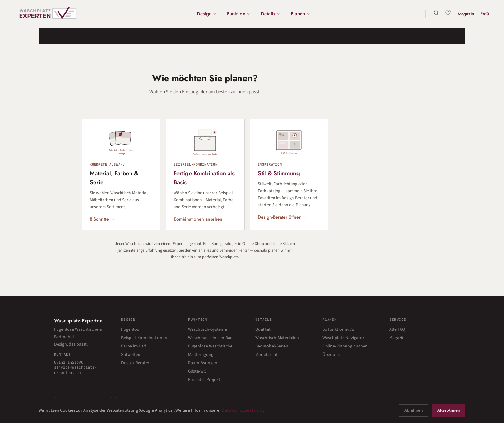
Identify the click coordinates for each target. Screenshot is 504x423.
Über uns (331, 355)
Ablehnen (414, 410)
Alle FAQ (397, 329)
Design (207, 14)
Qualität (263, 329)
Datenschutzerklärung (243, 410)
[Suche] (436, 13)
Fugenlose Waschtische (210, 346)
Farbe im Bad (134, 346)
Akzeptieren (449, 410)
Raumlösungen (203, 363)
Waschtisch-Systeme (207, 329)
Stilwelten (131, 355)
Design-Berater (135, 363)
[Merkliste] (448, 13)
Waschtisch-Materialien (277, 338)
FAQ (484, 14)
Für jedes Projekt (204, 380)
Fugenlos (130, 329)
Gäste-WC (197, 371)
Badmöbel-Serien (272, 346)
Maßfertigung (201, 355)
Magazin (466, 14)
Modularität (266, 355)
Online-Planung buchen (345, 346)
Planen (301, 14)
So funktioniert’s (338, 329)
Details (271, 14)
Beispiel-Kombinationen (144, 338)
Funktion (239, 14)
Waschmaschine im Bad (210, 338)
